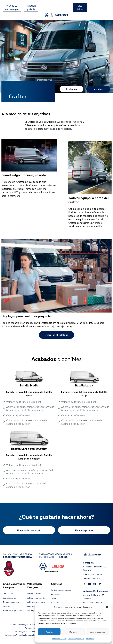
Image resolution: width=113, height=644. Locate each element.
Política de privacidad (76, 639)
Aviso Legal (90, 639)
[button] (107, 607)
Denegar (73, 632)
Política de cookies (59, 639)
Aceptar (49, 632)
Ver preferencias (97, 632)
